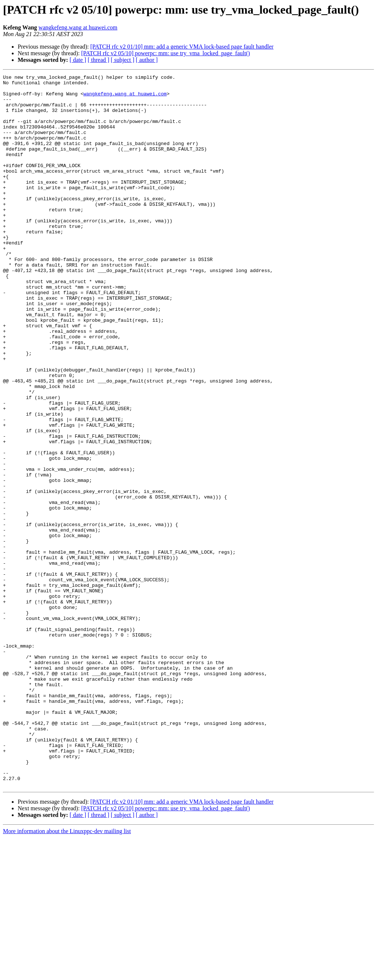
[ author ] (147, 60)
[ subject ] (123, 60)
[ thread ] (98, 60)
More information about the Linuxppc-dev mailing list (67, 974)
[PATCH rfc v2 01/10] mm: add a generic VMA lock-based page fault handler (182, 47)
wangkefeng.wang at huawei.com (78, 27)
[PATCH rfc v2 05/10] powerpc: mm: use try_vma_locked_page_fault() (165, 53)
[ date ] (78, 60)
